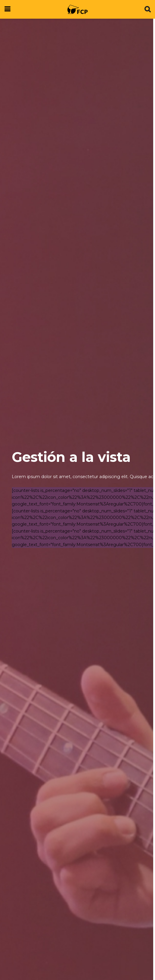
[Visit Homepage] (77, 9)
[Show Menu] (7, 9)
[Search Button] (147, 9)
